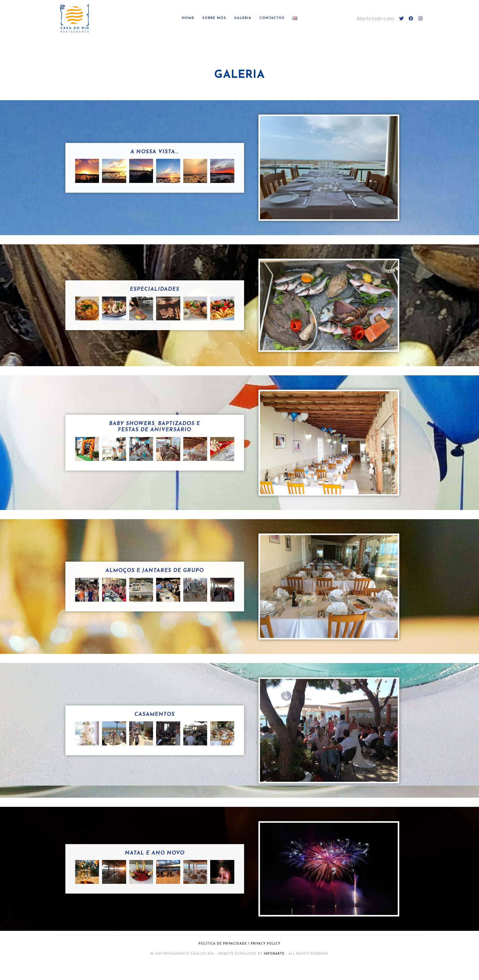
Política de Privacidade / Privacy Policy (239, 944)
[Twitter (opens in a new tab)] (402, 18)
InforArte (274, 954)
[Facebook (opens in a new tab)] (411, 18)
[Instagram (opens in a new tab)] (420, 18)
